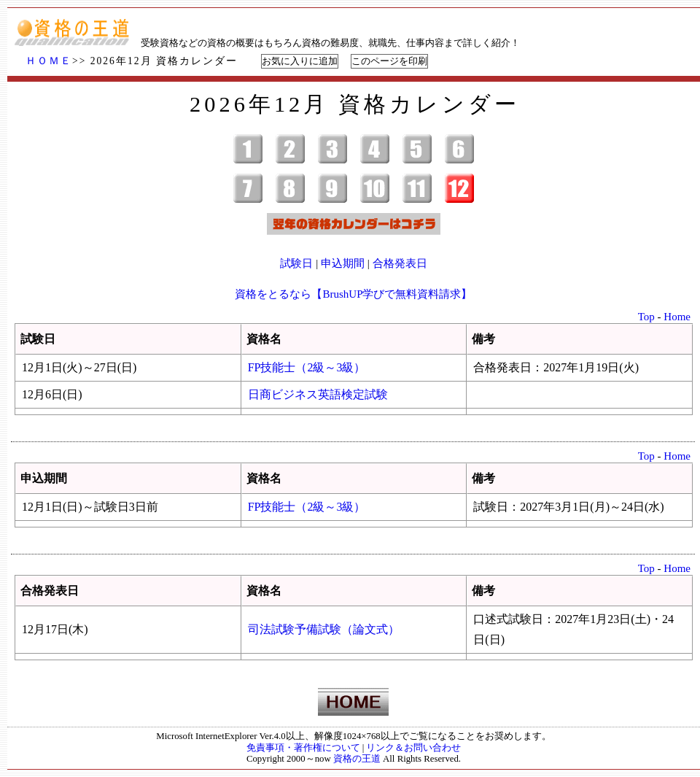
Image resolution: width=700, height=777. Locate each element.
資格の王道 (357, 759)
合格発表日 (400, 263)
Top (646, 317)
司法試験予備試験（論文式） (324, 629)
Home (677, 317)
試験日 (296, 263)
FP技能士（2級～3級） (307, 367)
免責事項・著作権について (303, 748)
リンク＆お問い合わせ (413, 748)
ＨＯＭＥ (49, 61)
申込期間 (343, 263)
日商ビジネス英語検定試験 (318, 394)
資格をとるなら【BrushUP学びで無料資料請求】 (353, 294)
